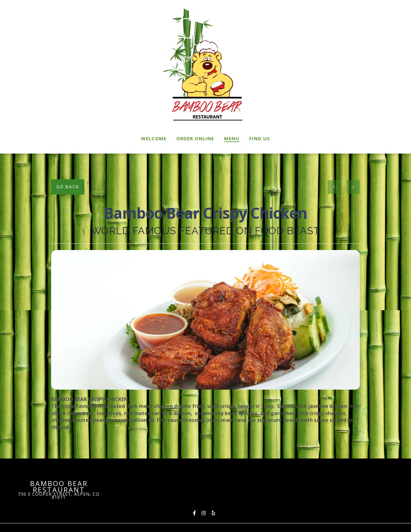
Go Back (68, 187)
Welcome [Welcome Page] (154, 138)
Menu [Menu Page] (232, 138)
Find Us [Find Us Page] (260, 138)
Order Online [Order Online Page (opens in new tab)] (195, 138)
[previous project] (334, 187)
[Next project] (353, 187)
